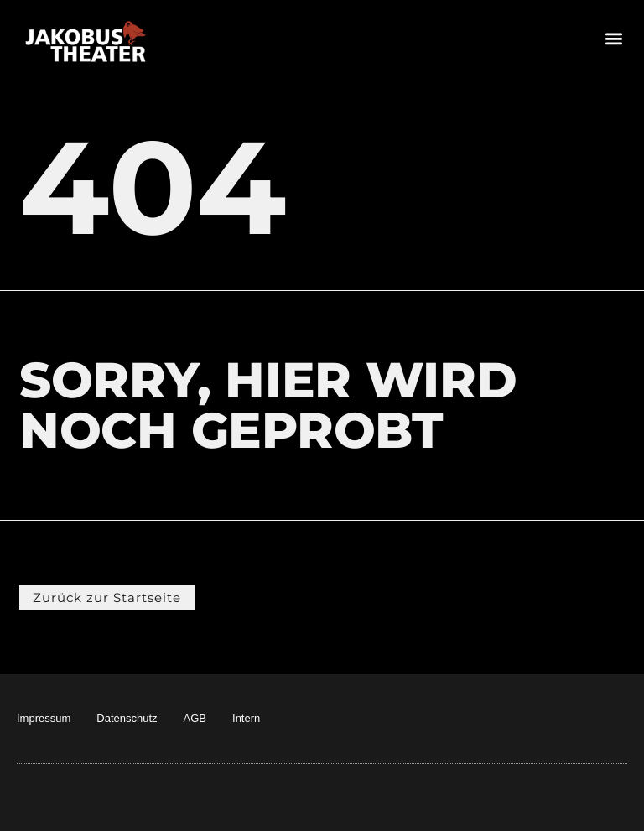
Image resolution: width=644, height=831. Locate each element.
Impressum (44, 718)
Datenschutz (127, 718)
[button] (613, 38)
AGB (195, 718)
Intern (246, 718)
